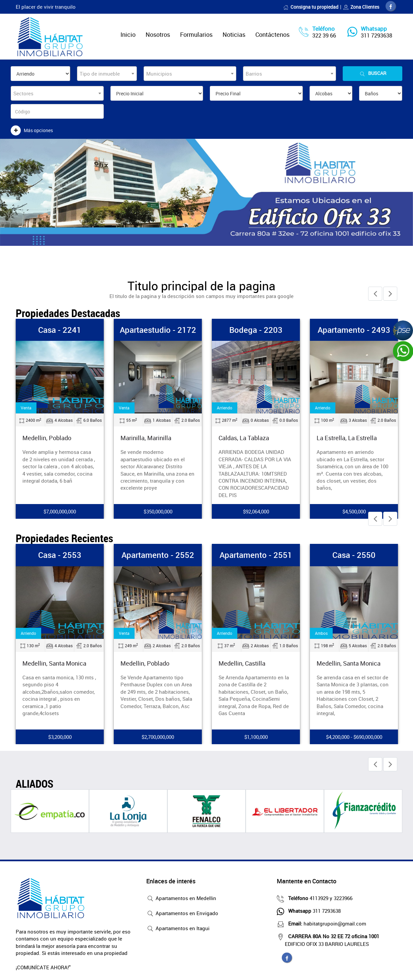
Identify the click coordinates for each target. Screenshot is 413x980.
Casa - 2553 (60, 554)
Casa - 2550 (354, 554)
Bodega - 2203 (256, 328)
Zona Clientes (361, 7)
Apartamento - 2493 (354, 328)
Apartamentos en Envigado (182, 912)
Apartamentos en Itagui (178, 927)
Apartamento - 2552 (158, 554)
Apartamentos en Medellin (181, 897)
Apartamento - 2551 (256, 554)
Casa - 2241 (60, 328)
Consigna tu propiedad (311, 7)
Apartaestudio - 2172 (158, 328)
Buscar (373, 73)
